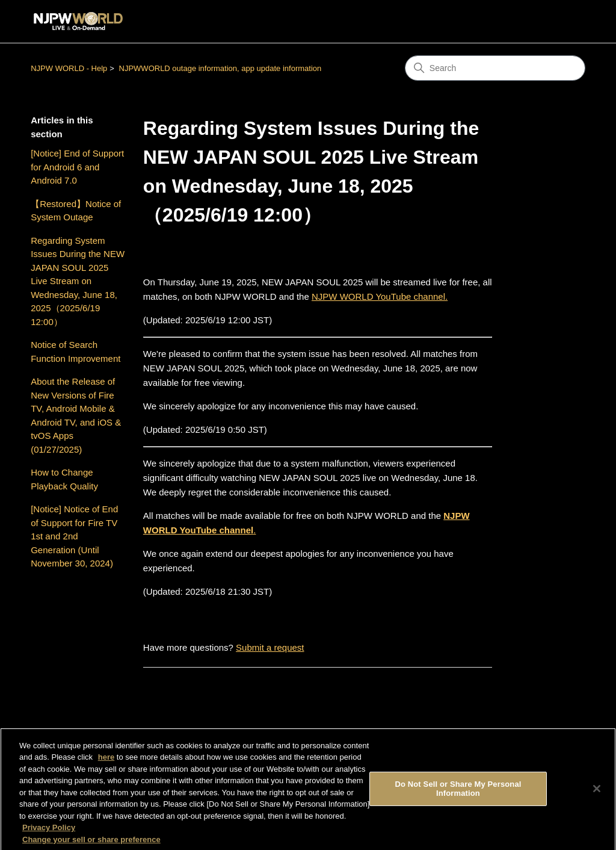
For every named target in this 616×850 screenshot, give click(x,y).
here (106, 762)
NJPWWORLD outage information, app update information (220, 68)
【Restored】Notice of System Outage (76, 211)
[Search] (495, 68)
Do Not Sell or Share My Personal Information (458, 793)
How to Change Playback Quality (64, 479)
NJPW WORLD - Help (69, 68)
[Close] (597, 793)
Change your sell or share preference (91, 844)
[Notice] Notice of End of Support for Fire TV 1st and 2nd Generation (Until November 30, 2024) (74, 536)
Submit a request (270, 647)
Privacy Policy (49, 832)
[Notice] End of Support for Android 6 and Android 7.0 (77, 167)
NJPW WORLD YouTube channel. (380, 296)
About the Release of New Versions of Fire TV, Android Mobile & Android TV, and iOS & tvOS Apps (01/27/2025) (76, 415)
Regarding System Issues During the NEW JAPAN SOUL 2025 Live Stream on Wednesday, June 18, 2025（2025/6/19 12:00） (78, 281)
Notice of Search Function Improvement (75, 352)
